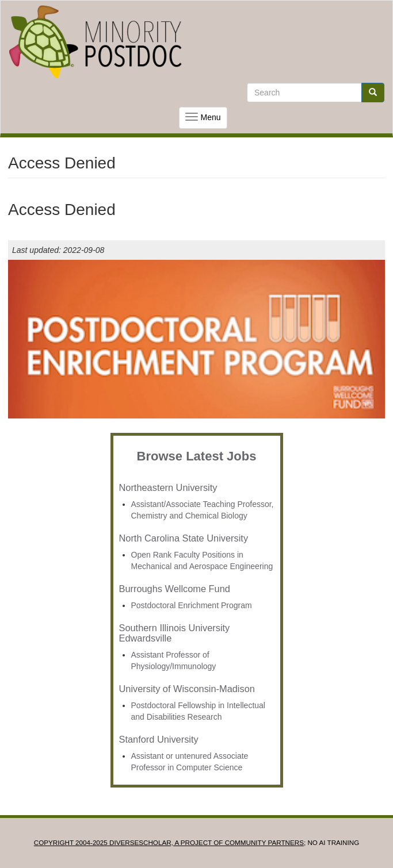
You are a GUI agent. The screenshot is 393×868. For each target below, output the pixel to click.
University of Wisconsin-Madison (187, 689)
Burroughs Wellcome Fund (175, 589)
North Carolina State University (184, 538)
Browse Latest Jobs (197, 456)
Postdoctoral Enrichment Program (192, 605)
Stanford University (159, 739)
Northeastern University (168, 487)
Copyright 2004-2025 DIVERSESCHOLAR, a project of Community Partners (169, 842)
